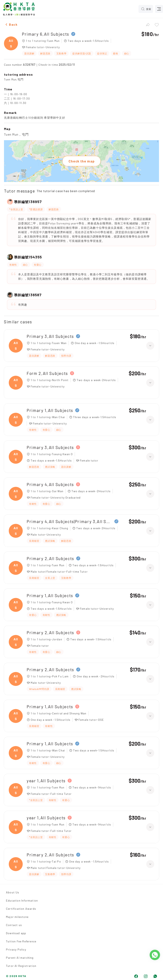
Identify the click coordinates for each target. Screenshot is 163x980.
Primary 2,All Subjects (50, 558)
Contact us (14, 925)
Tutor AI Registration (21, 966)
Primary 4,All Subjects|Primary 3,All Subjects (70, 521)
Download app (16, 933)
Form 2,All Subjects (47, 373)
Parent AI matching (20, 958)
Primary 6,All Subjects (46, 34)
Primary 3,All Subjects (50, 336)
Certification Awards (21, 909)
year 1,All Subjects (46, 781)
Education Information (22, 900)
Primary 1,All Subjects (50, 410)
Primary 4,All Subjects (50, 484)
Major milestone (17, 917)
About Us (13, 892)
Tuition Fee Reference (21, 941)
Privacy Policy (16, 949)
